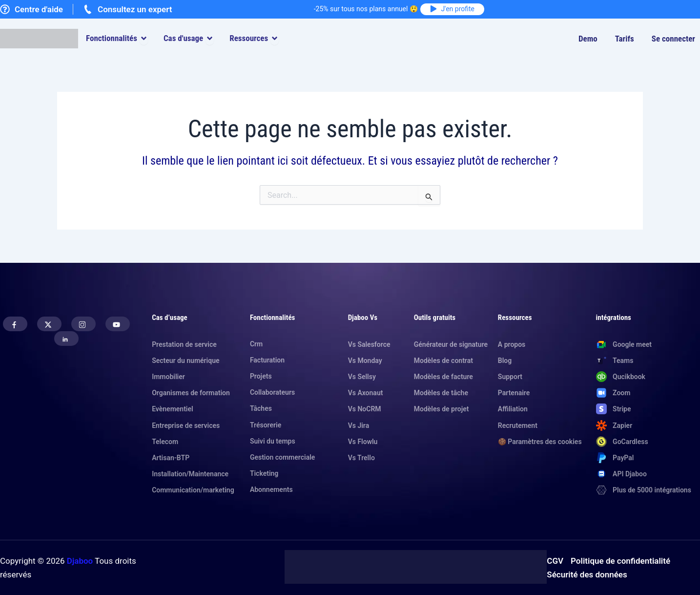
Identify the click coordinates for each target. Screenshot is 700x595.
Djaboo (80, 561)
